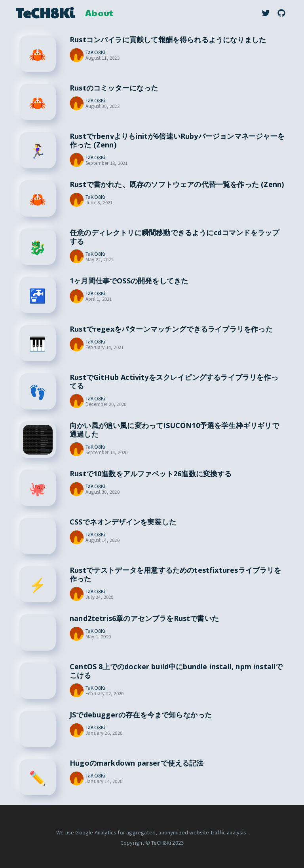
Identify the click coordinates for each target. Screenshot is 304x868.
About (99, 13)
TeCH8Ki (45, 12)
